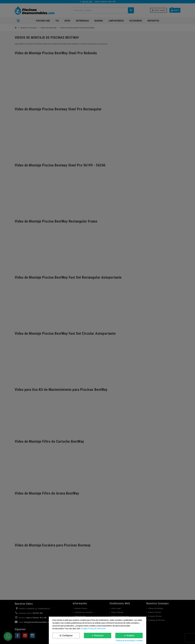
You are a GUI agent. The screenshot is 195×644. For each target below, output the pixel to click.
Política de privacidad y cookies (129, 640)
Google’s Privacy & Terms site (93, 629)
